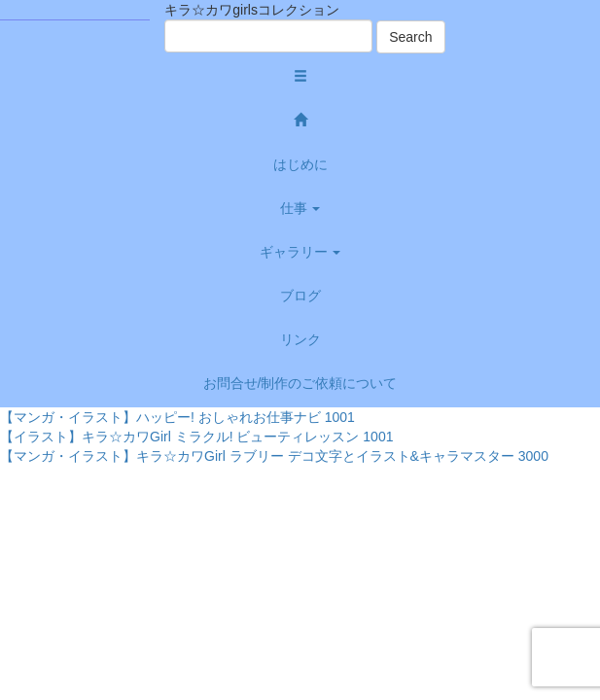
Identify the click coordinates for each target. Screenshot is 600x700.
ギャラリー (300, 252)
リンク (300, 339)
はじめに (300, 164)
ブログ (300, 296)
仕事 (300, 208)
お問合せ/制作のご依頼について (300, 383)
